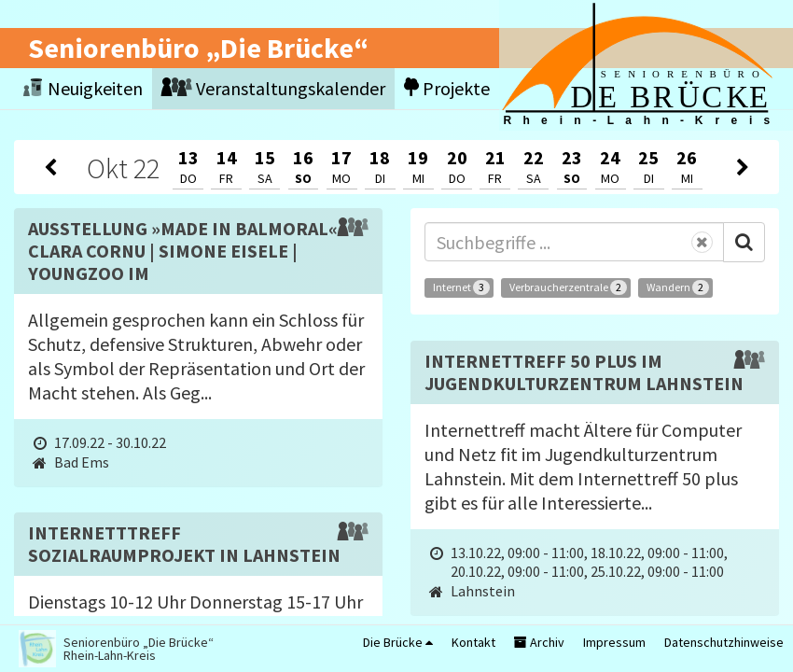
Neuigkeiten (83, 88)
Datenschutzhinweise (724, 642)
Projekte (447, 88)
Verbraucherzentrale (568, 287)
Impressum (614, 642)
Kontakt (473, 642)
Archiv (539, 642)
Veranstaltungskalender (273, 88)
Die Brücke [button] (398, 642)
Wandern (678, 287)
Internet (461, 287)
